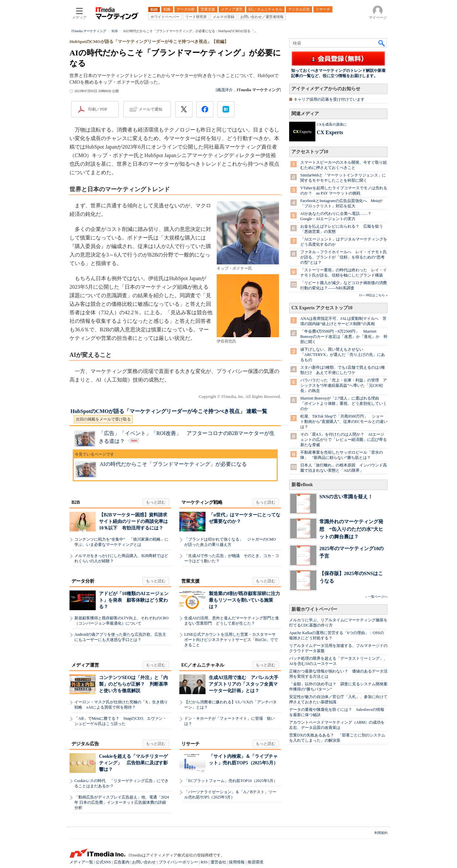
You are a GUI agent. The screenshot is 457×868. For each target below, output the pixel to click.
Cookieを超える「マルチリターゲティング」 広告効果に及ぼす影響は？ (133, 763)
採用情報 (237, 862)
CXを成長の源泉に (332, 124)
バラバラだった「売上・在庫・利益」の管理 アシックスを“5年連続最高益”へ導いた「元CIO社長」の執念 (344, 385)
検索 (382, 43)
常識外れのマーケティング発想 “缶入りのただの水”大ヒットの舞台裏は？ (351, 529)
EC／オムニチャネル (203, 665)
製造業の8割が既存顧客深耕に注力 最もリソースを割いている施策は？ (247, 600)
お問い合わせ (144, 862)
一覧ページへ (378, 597)
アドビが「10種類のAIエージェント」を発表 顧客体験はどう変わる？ (134, 600)
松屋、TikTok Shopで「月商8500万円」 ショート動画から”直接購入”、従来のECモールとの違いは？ (344, 422)
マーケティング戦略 (202, 502)
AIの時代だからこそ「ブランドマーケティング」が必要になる (173, 464)
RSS (204, 862)
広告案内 (122, 862)
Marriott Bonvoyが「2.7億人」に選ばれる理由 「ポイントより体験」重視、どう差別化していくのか (344, 403)
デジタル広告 (85, 744)
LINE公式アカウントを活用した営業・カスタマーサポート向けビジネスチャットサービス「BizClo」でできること (231, 640)
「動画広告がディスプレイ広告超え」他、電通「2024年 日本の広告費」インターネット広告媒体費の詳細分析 (122, 802)
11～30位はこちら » (373, 295)
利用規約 (381, 833)
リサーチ (190, 744)
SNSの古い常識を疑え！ (346, 496)
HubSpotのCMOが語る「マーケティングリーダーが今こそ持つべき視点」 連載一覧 (169, 411)
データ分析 (83, 581)
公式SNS (103, 862)
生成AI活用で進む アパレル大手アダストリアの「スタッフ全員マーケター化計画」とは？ (244, 684)
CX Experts (330, 132)
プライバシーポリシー (178, 862)
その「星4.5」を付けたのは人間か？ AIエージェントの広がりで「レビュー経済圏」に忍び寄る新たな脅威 (344, 440)
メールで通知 (150, 109)
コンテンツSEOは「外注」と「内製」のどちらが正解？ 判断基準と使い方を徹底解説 (133, 684)
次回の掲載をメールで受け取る (103, 419)
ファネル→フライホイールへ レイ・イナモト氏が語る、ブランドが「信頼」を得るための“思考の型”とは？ (344, 257)
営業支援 (190, 581)
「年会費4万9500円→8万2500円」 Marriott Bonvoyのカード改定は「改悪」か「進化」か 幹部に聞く (344, 337)
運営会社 (218, 862)
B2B (76, 502)
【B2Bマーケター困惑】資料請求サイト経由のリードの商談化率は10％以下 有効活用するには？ (133, 521)
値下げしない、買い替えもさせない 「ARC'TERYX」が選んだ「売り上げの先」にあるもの (343, 355)
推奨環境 (255, 862)
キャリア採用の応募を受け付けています (329, 99)
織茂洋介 (225, 90)
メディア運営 (85, 665)
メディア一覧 (81, 862)
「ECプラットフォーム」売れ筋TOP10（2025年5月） (231, 781)
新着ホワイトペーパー (314, 609)
